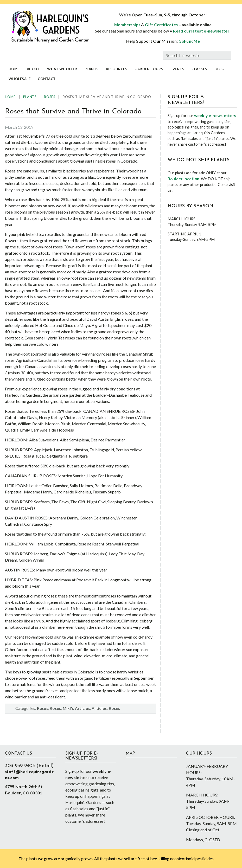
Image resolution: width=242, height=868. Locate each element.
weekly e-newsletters (215, 115)
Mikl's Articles (77, 708)
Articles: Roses (106, 708)
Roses (43, 708)
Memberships (127, 25)
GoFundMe (189, 41)
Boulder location (184, 179)
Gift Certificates (161, 25)
